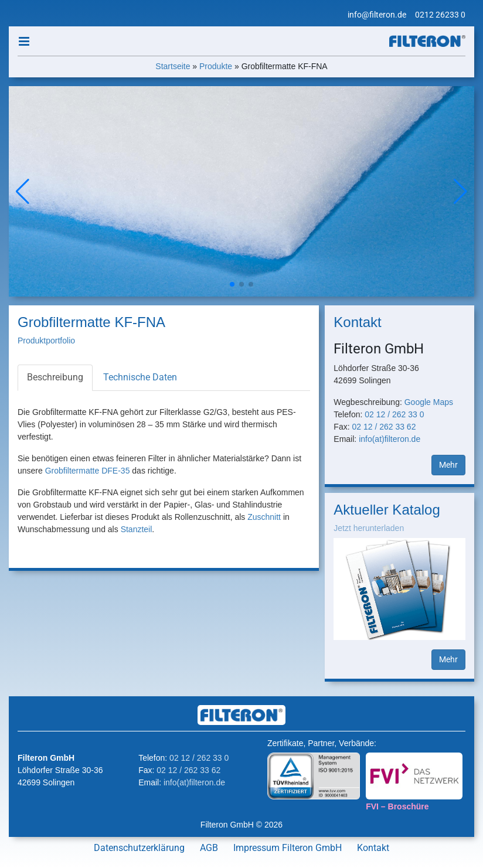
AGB (209, 848)
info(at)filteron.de (390, 439)
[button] (460, 192)
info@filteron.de (377, 15)
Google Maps (429, 402)
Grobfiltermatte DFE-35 (88, 471)
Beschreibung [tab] (55, 377)
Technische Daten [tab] (140, 377)
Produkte (216, 66)
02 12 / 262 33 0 (394, 414)
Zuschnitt (264, 517)
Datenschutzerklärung (139, 848)
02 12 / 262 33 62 (384, 427)
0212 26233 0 (440, 15)
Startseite (173, 66)
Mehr (448, 465)
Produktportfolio (46, 341)
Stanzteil (137, 529)
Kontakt (373, 848)
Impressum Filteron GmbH (288, 848)
